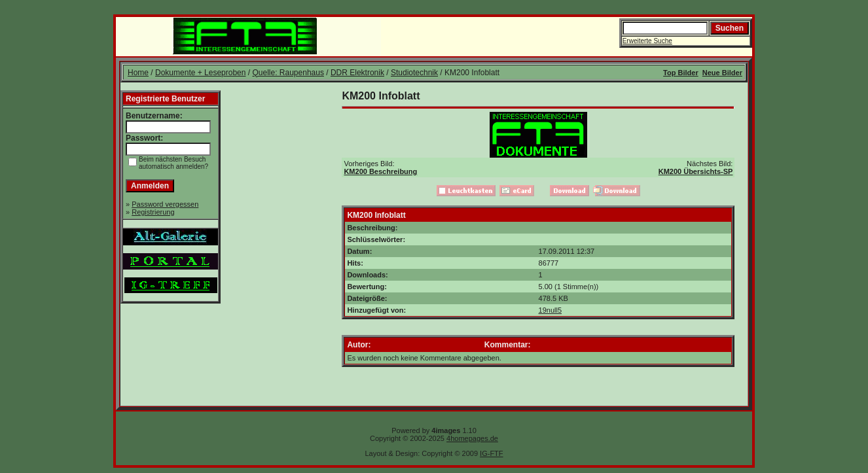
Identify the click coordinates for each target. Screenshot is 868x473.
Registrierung (153, 212)
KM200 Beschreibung (380, 171)
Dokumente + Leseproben (200, 73)
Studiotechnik (414, 73)
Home (138, 73)
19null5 (550, 310)
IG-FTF (491, 453)
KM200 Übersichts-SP (696, 171)
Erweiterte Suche (647, 41)
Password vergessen (165, 204)
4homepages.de (472, 438)
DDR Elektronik (357, 73)
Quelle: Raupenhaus (288, 73)
